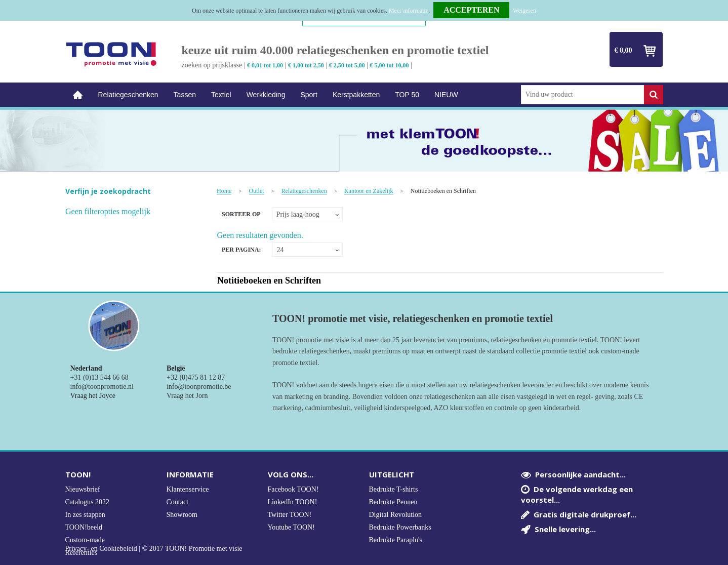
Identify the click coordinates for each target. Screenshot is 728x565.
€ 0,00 (623, 50)
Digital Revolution (396, 515)
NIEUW (446, 95)
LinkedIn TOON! (293, 502)
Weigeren (524, 11)
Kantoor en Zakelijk (369, 191)
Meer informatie (409, 11)
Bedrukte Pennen (393, 502)
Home (78, 95)
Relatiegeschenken (128, 95)
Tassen (185, 95)
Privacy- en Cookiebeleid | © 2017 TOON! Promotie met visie (154, 549)
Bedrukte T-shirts (394, 489)
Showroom (182, 515)
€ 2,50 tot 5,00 (347, 65)
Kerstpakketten (356, 95)
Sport (309, 95)
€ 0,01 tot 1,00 (265, 65)
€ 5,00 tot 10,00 (390, 65)
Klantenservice (188, 489)
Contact (178, 502)
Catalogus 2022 (88, 502)
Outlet (257, 191)
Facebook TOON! (293, 489)
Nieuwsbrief (83, 489)
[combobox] (582, 95)
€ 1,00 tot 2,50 (306, 65)
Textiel (221, 95)
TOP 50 (407, 95)
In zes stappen (85, 515)
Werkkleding (266, 95)
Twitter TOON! (290, 515)
